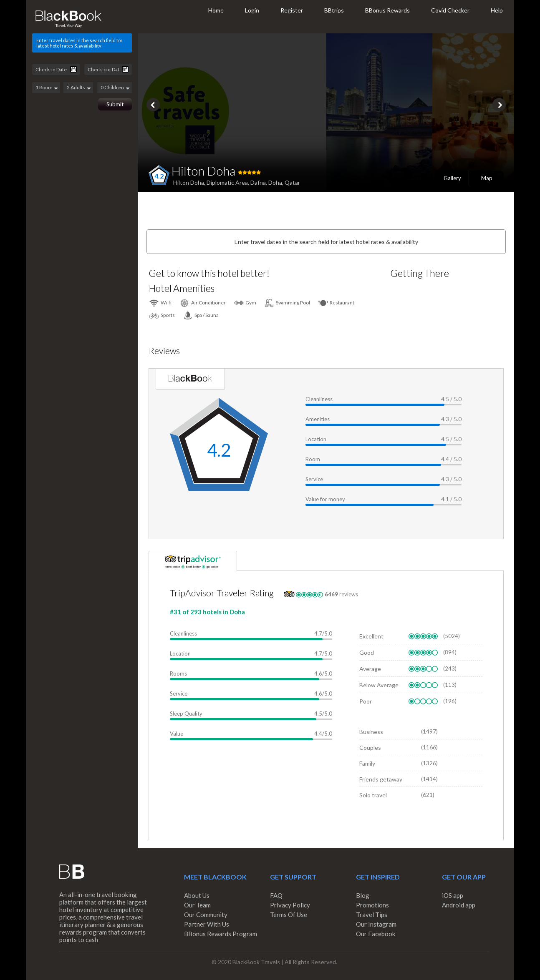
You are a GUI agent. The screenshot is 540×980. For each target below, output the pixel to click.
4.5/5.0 (323, 714)
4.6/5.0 (323, 673)
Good (367, 652)
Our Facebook (376, 934)
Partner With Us (207, 924)
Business (371, 732)
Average (370, 669)
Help (497, 10)
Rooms (178, 673)
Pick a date (73, 69)
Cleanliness (319, 399)
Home (216, 10)
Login (252, 10)
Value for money (325, 499)
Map (487, 178)
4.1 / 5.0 (451, 499)
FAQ (276, 895)
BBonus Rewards (387, 10)
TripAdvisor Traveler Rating (222, 593)
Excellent (371, 636)
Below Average (379, 685)
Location (316, 439)
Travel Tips (372, 915)
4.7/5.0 (323, 633)
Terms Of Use (289, 915)
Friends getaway (381, 779)
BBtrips (334, 10)
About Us (197, 895)
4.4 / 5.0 (451, 459)
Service (314, 479)
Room (313, 459)
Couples (370, 748)
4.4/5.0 (323, 734)
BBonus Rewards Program (221, 934)
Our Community (206, 915)
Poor (366, 701)
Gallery (452, 178)
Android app (459, 905)
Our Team (197, 905)
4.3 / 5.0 (451, 419)
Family (367, 763)
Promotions (372, 905)
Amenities (318, 419)
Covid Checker (450, 10)
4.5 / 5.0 (451, 399)
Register (292, 10)
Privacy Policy (290, 905)
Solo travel (373, 795)
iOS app (453, 895)
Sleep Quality (186, 714)
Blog (363, 895)
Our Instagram (376, 924)
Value (177, 734)
